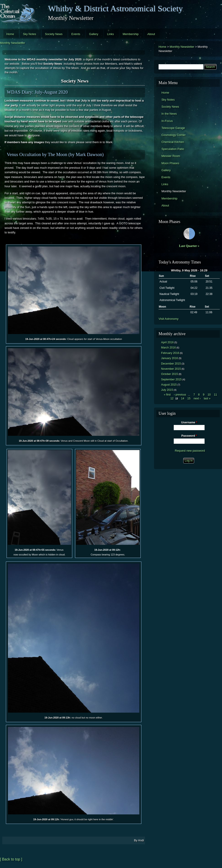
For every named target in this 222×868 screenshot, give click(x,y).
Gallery (94, 34)
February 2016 (170, 353)
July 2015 (167, 390)
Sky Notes (29, 34)
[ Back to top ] (11, 859)
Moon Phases (170, 163)
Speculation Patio (173, 149)
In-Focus (167, 121)
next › (197, 398)
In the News (169, 114)
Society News (54, 34)
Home (10, 34)
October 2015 (169, 374)
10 (209, 395)
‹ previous (180, 395)
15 (189, 398)
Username (189, 422)
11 (215, 395)
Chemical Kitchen (173, 142)
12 (172, 398)
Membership (131, 34)
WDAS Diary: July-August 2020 (37, 92)
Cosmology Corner (174, 135)
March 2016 (168, 348)
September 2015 (171, 379)
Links (111, 34)
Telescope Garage (173, 128)
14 (183, 398)
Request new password (190, 451)
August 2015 (169, 385)
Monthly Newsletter (13, 43)
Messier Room (171, 156)
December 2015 (171, 364)
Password (189, 436)
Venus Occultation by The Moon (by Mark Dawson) (55, 154)
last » (207, 398)
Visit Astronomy (169, 319)
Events (76, 34)
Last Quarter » (189, 246)
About (151, 34)
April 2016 (167, 342)
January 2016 (169, 358)
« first (167, 395)
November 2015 (171, 369)
